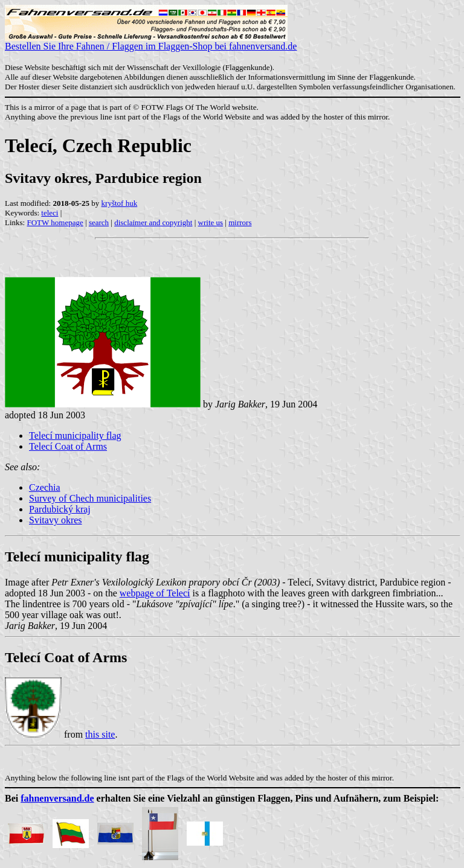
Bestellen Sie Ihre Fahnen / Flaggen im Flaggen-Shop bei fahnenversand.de (151, 42)
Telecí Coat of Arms (68, 446)
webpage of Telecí (155, 593)
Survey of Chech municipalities (90, 498)
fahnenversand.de (57, 798)
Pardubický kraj (60, 509)
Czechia (45, 487)
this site (100, 734)
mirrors (240, 222)
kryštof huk (120, 203)
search (99, 222)
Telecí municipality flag (75, 436)
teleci (50, 213)
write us (211, 222)
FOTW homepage (55, 222)
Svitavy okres (56, 520)
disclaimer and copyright (153, 222)
